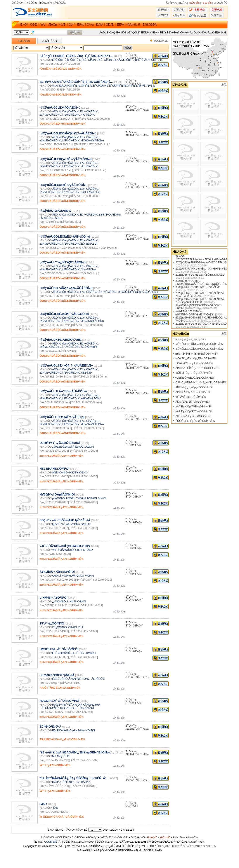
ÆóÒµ (53, 24)
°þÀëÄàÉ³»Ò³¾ (80, 679)
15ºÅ (80, 627)
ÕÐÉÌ (34, 24)
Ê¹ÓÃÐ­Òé (78, 837)
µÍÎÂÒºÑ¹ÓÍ (59, 498)
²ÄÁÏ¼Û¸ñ (133, 24)
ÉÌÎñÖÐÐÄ (150, 24)
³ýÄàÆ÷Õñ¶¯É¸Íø (127, 60)
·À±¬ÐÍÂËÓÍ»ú (90, 166)
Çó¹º (72, 24)
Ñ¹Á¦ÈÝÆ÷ (132, 806)
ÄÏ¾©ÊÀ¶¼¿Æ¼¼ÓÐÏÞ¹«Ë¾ (193, 392)
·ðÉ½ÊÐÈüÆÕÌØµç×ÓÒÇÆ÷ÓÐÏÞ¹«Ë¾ (199, 344)
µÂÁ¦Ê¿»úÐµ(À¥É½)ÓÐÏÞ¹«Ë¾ (194, 407)
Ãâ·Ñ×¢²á (172, 3)
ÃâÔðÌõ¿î (92, 837)
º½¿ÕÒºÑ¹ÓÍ (60, 627)
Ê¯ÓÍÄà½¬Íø (93, 60)
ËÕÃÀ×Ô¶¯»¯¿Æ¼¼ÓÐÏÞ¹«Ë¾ (194, 363)
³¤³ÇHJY (86, 524)
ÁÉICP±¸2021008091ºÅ (168, 846)
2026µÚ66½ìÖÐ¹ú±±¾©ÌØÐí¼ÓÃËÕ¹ (198, 287)
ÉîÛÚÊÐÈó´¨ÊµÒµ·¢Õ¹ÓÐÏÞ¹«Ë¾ (195, 421)
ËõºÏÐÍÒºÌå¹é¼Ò (62, 731)
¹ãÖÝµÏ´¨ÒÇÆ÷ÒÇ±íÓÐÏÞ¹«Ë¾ (194, 373)
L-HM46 (72, 602)
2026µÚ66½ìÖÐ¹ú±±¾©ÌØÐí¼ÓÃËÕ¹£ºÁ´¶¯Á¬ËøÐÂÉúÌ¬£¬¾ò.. (200, 295)
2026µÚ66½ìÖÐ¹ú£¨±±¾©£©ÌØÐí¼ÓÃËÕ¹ (200, 275)
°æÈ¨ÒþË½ (106, 837)
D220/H (89, 447)
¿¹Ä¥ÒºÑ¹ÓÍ (59, 602)
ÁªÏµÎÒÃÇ (60, 3)
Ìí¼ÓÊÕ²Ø (31, 3)
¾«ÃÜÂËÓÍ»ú (150, 292)
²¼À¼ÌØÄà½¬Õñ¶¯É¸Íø (66, 86)
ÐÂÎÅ (100, 24)
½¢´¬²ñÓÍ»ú (73, 524)
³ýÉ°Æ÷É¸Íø (149, 86)
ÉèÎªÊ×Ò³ (17, 3)
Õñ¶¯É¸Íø (87, 86)
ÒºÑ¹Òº (84, 473)
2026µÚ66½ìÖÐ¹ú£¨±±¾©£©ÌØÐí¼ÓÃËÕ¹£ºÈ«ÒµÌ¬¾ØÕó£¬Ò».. (201, 282)
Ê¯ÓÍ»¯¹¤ (131, 55)
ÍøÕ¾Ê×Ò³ (48, 837)
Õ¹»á (90, 24)
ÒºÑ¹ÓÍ (102, 498)
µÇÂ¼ (183, 3)
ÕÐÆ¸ (110, 24)
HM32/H (91, 653)
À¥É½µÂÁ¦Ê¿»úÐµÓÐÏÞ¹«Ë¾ (193, 416)
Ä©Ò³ (79, 830)
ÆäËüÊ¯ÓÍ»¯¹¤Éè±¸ (137, 110)
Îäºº (54, 756)
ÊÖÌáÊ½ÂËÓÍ (89, 244)
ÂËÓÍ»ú (57, 111)
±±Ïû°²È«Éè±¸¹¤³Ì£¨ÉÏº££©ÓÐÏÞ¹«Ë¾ (197, 354)
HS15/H (74, 473)
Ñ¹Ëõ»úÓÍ (78, 447)
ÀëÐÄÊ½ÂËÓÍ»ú (91, 398)
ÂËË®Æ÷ (87, 373)
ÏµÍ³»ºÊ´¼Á (59, 524)
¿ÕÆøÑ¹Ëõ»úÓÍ (62, 447)
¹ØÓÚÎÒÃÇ (63, 837)
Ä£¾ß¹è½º (79, 731)
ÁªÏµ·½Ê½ (192, 837)
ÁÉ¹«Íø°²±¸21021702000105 (199, 846)
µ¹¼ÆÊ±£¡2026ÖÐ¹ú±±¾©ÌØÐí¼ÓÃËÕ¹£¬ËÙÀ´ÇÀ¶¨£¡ (195, 313)
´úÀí (43, 24)
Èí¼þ (81, 24)
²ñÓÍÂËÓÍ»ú (88, 115)
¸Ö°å (55, 808)
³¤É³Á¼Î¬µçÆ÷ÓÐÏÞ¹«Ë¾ (191, 397)
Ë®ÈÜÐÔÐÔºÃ (61, 679)
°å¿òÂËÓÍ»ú (47, 218)
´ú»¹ (78, 782)
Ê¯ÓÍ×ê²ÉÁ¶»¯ (134, 58)
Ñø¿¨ (60, 756)
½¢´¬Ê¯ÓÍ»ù (78, 653)
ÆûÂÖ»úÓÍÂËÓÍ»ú (92, 141)
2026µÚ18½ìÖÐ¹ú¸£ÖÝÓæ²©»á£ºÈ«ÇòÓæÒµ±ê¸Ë (205, 324)
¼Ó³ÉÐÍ (90, 731)
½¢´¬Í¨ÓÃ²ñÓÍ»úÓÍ (63, 550)
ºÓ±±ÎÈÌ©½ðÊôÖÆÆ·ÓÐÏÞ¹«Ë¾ (195, 378)
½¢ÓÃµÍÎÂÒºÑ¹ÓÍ (86, 498)
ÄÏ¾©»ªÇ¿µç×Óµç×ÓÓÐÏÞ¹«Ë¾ (194, 387)
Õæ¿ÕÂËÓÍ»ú (71, 111)
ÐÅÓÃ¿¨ (57, 782)
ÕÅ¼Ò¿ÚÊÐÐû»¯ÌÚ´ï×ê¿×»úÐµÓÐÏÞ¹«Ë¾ (201, 383)
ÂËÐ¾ (59, 218)
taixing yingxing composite (191, 339)
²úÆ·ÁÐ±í (24, 41)
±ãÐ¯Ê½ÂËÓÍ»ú (91, 192)
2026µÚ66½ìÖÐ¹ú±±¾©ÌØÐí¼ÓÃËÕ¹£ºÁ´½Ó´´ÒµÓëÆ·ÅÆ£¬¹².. (200, 301)
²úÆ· (63, 24)
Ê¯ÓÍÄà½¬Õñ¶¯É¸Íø (150, 60)
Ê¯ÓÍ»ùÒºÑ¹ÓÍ (61, 653)
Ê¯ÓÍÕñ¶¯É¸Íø (61, 60)
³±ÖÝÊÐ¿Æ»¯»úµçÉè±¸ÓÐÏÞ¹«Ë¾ (196, 358)
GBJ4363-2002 (84, 550)
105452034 (88, 842)
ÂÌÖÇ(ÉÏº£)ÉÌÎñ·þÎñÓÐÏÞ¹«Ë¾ (193, 402)
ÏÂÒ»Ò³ (70, 830)
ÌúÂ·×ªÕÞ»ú (87, 576)
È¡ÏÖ (67, 756)
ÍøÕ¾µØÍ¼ (46, 3)
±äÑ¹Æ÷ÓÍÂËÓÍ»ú (50, 115)
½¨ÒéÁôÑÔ (221, 3)
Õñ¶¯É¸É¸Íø (77, 60)
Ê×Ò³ (24, 24)
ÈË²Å (120, 24)
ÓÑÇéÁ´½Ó (138, 837)
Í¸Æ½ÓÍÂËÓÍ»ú (71, 115)
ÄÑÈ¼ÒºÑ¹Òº (60, 473)
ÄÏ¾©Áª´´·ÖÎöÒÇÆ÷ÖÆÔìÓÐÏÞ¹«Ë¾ (197, 368)
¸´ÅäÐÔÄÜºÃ (97, 679)
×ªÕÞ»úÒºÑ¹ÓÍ (70, 576)
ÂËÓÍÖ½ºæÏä (89, 347)
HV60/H (71, 498)
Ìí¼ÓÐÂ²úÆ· (161, 41)
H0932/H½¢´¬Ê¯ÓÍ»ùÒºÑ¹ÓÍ (69, 705)
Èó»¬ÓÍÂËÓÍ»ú (89, 111)
